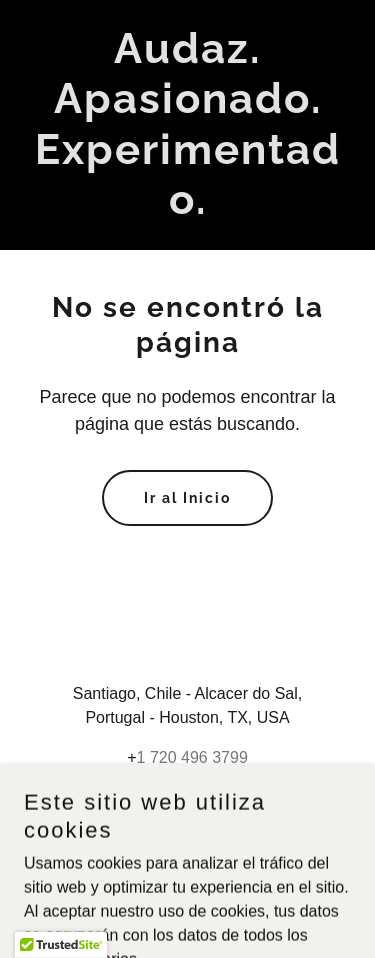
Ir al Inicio (187, 498)
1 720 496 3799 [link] (192, 757)
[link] (187, 208)
